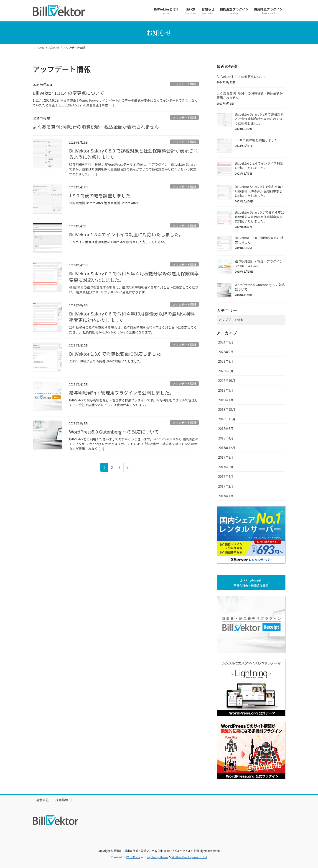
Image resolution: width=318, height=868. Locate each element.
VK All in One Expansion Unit (189, 857)
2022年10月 (227, 380)
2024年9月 (226, 342)
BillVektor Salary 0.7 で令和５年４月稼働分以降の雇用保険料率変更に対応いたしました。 (134, 277)
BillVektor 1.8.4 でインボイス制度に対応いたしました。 (126, 234)
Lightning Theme (158, 857)
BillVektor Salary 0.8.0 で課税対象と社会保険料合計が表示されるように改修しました (134, 154)
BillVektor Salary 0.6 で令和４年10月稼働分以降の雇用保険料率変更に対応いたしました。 (132, 317)
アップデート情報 (184, 84)
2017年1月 (226, 496)
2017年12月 (227, 448)
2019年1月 (226, 400)
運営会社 (43, 800)
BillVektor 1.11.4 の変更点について (69, 93)
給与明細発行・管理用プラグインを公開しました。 (122, 393)
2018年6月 (226, 429)
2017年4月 (226, 476)
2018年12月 (227, 409)
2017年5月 (226, 467)
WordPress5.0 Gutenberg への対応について (114, 432)
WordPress (133, 857)
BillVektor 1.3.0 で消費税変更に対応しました (115, 354)
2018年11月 (227, 419)
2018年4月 (226, 438)
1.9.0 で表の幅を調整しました (100, 195)
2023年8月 (226, 361)
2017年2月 (226, 486)
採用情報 (62, 800)
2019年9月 (226, 390)
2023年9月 (226, 352)
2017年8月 (226, 457)
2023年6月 (226, 371)
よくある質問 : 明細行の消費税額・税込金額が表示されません (96, 127)
